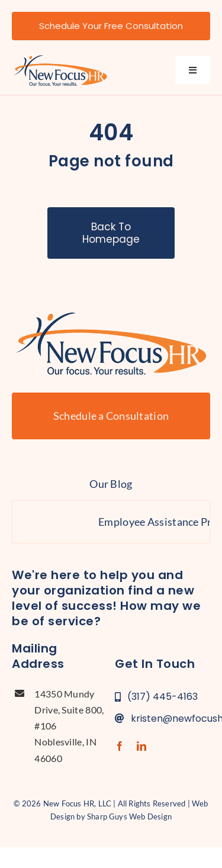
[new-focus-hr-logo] (60, 58)
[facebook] (120, 746)
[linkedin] (141, 746)
